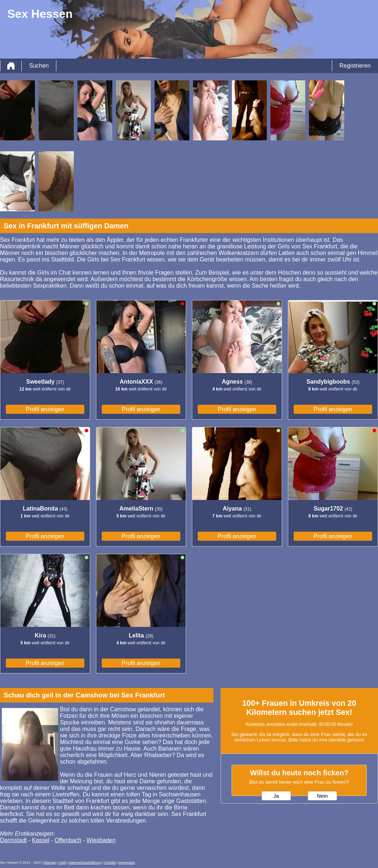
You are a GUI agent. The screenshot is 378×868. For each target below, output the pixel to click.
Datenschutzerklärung (85, 863)
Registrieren (355, 66)
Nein (322, 796)
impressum (127, 863)
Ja (276, 796)
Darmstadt (13, 840)
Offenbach (68, 840)
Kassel (41, 840)
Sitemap (50, 863)
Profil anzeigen (45, 409)
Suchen (39, 66)
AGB (62, 863)
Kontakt (110, 863)
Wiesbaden (101, 840)
